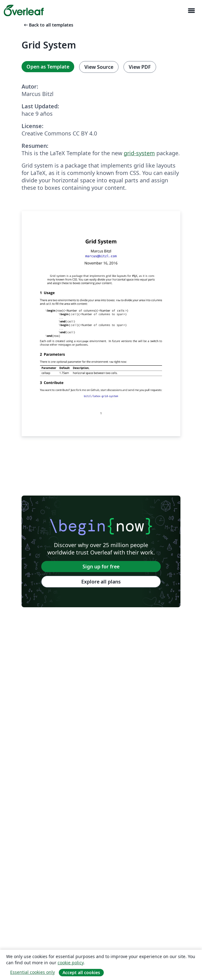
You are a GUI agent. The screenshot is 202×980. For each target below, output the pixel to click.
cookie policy (71, 963)
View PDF (140, 67)
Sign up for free (101, 567)
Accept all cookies (81, 972)
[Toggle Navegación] (191, 11)
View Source (99, 67)
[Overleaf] (24, 10)
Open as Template (48, 67)
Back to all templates (48, 25)
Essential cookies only (32, 972)
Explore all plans (101, 582)
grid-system (139, 153)
